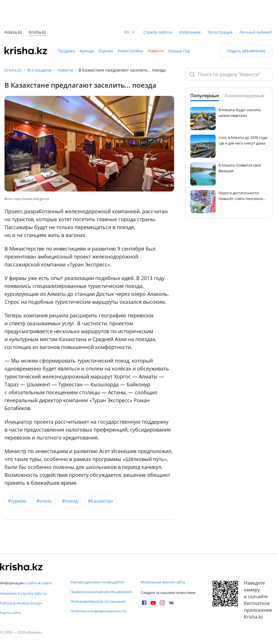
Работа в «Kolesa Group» (21, 603)
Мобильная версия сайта (163, 582)
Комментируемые (244, 96)
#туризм (17, 501)
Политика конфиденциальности (99, 611)
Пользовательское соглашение (98, 601)
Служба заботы (158, 32)
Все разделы (39, 70)
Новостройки (130, 51)
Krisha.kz (13, 70)
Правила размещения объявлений (101, 592)
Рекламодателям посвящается (97, 582)
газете (46, 583)
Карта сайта (10, 613)
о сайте (31, 583)
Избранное (190, 32)
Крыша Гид (179, 51)
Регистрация (220, 32)
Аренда (87, 51)
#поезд (70, 501)
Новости (156, 51)
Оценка (106, 51)
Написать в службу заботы (23, 593)
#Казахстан (100, 501)
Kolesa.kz (13, 33)
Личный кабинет (256, 32)
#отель (44, 501)
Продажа (66, 51)
